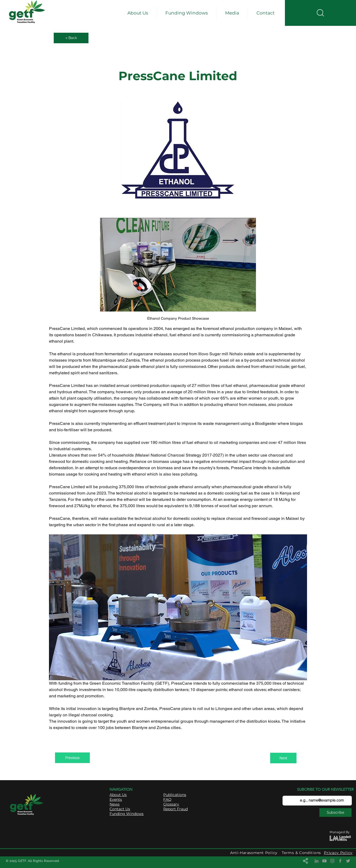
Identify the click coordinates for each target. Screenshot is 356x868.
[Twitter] (348, 861)
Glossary (171, 804)
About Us (118, 795)
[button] (138, 13)
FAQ (167, 799)
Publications (175, 795)
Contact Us (120, 809)
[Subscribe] (335, 812)
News (115, 804)
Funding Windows (127, 814)
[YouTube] (324, 861)
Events (116, 799)
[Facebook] (340, 861)
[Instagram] (332, 861)
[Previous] (72, 758)
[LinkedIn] (317, 861)
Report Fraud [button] (175, 809)
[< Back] (71, 38)
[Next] (283, 758)
